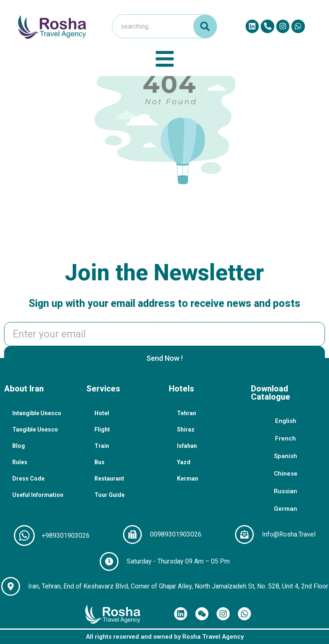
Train (102, 446)
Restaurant (109, 479)
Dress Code (28, 479)
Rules (20, 462)
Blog (19, 446)
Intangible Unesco (37, 413)
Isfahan (187, 446)
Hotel (102, 413)
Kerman (188, 479)
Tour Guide (110, 495)
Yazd (184, 462)
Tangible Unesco (35, 429)
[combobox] (151, 26)
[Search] (205, 26)
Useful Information (38, 495)
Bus (100, 462)
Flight (102, 429)
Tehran (187, 413)
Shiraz (186, 429)
